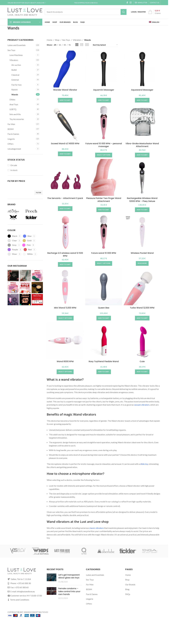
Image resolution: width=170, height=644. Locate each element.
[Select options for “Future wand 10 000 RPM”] (104, 264)
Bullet (14, 70)
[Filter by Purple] (13, 250)
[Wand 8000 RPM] (64, 343)
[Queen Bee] (104, 289)
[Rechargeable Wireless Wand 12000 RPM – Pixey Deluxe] (143, 178)
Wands (15, 94)
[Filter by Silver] (12, 254)
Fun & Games (13, 134)
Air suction (16, 65)
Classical (15, 75)
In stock (14, 170)
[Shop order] (105, 45)
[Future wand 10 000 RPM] (104, 234)
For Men (11, 124)
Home (49, 40)
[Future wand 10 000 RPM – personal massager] (104, 123)
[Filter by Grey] (12, 245)
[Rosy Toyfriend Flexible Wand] (104, 343)
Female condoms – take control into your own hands (69, 594)
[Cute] (143, 343)
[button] (64, 99)
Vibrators (14, 60)
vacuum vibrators (142, 407)
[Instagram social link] (131, 3)
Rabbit (15, 90)
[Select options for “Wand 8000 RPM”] (64, 374)
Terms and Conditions (20, 602)
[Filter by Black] (12, 236)
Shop (57, 40)
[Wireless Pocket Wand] (143, 234)
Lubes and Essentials (17, 45)
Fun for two (16, 85)
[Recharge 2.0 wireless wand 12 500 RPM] (64, 234)
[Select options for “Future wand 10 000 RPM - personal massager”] (104, 154)
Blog (127, 591)
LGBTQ (13, 109)
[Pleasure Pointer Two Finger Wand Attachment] (104, 178)
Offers (11, 144)
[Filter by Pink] (26, 245)
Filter (39, 193)
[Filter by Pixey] (16, 218)
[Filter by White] (28, 254)
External (15, 80)
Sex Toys (11, 50)
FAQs (128, 596)
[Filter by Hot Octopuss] (16, 211)
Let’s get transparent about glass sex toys (69, 578)
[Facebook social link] (127, 3)
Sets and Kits (15, 114)
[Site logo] (25, 12)
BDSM (11, 129)
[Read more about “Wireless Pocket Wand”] (143, 264)
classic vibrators (96, 530)
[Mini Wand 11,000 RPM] (64, 289)
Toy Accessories (17, 119)
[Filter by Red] (28, 250)
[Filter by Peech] (34, 211)
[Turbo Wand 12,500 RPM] (143, 289)
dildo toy (144, 466)
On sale (14, 165)
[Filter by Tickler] (34, 218)
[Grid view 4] (82, 45)
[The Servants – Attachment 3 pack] (64, 178)
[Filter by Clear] (12, 241)
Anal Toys (14, 104)
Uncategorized (14, 149)
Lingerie (11, 139)
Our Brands (130, 587)
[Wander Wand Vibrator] (64, 68)
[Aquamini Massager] (104, 68)
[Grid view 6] (87, 45)
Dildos (12, 99)
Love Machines (16, 55)
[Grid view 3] (77, 45)
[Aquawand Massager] (143, 68)
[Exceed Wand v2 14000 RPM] (64, 123)
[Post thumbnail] (52, 580)
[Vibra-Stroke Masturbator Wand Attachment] (143, 123)
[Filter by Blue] (27, 236)
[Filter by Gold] (27, 241)
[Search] (86, 12)
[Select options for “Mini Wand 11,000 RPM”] (64, 319)
